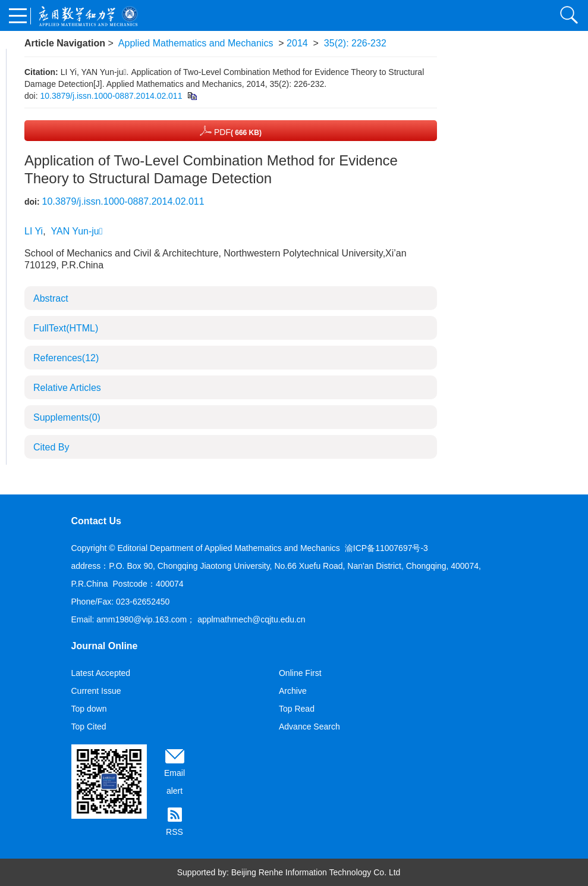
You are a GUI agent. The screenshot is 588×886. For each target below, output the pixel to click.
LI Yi (34, 231)
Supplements (67, 417)
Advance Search (309, 727)
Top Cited (89, 727)
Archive (293, 691)
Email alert (174, 782)
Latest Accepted (101, 673)
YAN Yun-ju (76, 231)
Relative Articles (67, 388)
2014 (297, 43)
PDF (231, 131)
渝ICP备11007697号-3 (386, 548)
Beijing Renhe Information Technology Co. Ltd (316, 872)
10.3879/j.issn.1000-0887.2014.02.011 (111, 96)
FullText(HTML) (66, 328)
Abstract (51, 298)
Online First (300, 673)
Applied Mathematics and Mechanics (196, 43)
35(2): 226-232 (355, 43)
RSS (174, 832)
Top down (89, 709)
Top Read (297, 709)
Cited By (51, 447)
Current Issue (96, 691)
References (66, 358)
